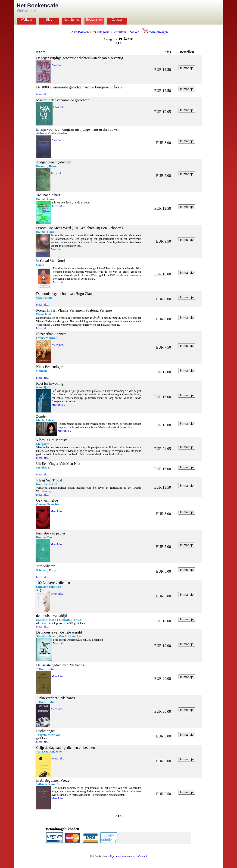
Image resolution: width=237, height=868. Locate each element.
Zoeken (134, 32)
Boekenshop (94, 19)
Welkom (26, 19)
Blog (49, 19)
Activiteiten (72, 19)
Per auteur (119, 32)
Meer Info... (58, 65)
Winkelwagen (155, 32)
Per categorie (101, 32)
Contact (117, 19)
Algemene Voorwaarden (123, 856)
